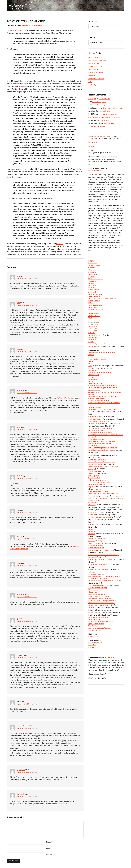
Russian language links (97, 588)
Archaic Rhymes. (95, 69)
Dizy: (90, 489)
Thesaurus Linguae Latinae (98, 452)
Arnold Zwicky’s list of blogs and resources (104, 371)
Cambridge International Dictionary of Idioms (105, 408)
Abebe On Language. (96, 57)
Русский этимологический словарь (102, 558)
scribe (19, 427)
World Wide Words (95, 514)
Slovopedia (92, 546)
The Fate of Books (95, 328)
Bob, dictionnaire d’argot (97, 460)
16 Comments (40, 26)
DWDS (91, 437)
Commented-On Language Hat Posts (102, 141)
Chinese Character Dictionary (99, 634)
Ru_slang (92, 583)
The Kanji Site (94, 639)
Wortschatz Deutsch (96, 433)
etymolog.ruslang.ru (96, 565)
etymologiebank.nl (95, 442)
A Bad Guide (93, 301)
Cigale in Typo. (94, 85)
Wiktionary (92, 381)
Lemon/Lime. (93, 76)
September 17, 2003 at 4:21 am (28, 478)
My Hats (91, 152)
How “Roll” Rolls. (95, 63)
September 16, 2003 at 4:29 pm (28, 305)
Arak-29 (91, 509)
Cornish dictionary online (97, 506)
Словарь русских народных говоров (102, 602)
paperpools (92, 296)
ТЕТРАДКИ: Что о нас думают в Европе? (104, 309)
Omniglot (92, 398)
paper (20, 86)
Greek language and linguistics (100, 529)
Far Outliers (93, 294)
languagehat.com (14, 6)
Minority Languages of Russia (99, 580)
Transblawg (93, 289)
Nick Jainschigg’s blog (96, 694)
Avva (90, 282)
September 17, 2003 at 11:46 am (29, 539)
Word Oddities (94, 676)
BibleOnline (93, 403)
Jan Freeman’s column (102, 679)
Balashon (92, 357)
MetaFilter (92, 277)
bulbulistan (92, 347)
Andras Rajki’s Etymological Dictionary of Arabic (106, 420)
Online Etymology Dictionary (99, 516)
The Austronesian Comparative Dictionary (104, 652)
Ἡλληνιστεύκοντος (95, 350)
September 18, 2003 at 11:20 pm (29, 704)
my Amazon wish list (96, 176)
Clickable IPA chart (95, 388)
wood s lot (92, 274)
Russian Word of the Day (98, 617)
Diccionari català (94, 479)
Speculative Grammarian (97, 674)
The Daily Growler (95, 272)
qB (18, 276)
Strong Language (95, 362)
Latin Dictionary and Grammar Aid (101, 450)
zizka (18, 303)
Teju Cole (111, 710)
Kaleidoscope (93, 269)
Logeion (92, 524)
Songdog (92, 267)
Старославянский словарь (98, 607)
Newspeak (60, 244)
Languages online (95, 669)
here (49, 629)
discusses (19, 30)
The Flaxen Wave (95, 306)
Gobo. (91, 82)
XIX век (91, 314)
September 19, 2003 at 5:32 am (28, 729)
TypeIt (91, 386)
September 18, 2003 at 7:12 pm (28, 658)
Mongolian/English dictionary (99, 642)
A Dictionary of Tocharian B (98, 632)
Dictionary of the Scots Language (101, 425)
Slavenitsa (92, 575)
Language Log (94, 337)
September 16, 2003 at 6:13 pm (28, 393)
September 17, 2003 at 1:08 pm (28, 566)
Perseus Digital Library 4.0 (98, 521)
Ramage (91, 699)
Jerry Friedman (94, 120)
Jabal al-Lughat (94, 342)
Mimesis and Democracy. (98, 79)
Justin (19, 537)
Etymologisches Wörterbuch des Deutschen (104, 435)
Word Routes (93, 352)
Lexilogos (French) (95, 469)
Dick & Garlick (94, 345)
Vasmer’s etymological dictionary (100, 585)
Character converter (96, 681)
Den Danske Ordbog (96, 445)
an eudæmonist (94, 279)
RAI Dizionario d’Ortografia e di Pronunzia (104, 484)
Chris (18, 563)
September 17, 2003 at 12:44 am (29, 430)
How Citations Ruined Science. (100, 60)
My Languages (94, 148)
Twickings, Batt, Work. (96, 66)
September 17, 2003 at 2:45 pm (28, 597)
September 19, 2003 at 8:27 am (28, 773)
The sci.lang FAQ (95, 396)
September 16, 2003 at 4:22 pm (28, 279)
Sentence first (93, 355)
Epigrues (92, 291)
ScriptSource (93, 401)
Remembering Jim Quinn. (98, 73)
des (18, 510)
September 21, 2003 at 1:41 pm (28, 797)
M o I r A (20, 476)
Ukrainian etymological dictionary (100, 625)
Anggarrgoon (93, 340)
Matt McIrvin (21, 794)
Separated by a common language (101, 359)
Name (48, 842)
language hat (21, 391)
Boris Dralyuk (93, 318)
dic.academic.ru (94, 553)
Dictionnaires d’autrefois (97, 472)
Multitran (92, 373)
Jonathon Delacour (23, 726)
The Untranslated (95, 326)
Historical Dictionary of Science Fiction (102, 671)
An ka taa (92, 657)
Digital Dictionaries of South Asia (100, 644)
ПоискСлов (93, 556)
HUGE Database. (107, 99)
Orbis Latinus (93, 543)
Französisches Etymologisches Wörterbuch (104, 474)
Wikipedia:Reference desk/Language (102, 393)
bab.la (91, 383)
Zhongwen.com (94, 637)
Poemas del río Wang (96, 304)
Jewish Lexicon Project (97, 405)
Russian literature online (97, 590)
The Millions (93, 331)
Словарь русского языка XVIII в (100, 612)
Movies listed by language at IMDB (101, 666)
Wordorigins (93, 391)
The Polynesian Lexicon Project (100, 654)
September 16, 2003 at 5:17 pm (28, 352)
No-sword (92, 284)
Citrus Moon (93, 697)
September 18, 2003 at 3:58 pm (28, 622)
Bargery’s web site (95, 661)
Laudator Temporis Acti (97, 321)
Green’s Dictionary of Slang (98, 378)
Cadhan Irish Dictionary (97, 499)
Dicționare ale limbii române (99, 494)
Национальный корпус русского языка (103, 593)
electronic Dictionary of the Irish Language (104, 497)
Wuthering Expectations (97, 316)
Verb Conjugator (94, 511)
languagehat (26, 26)
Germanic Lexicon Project (98, 423)
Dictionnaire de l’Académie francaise (102, 462)
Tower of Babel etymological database (102, 519)
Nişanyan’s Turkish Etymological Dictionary (104, 649)
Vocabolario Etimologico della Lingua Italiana (105, 482)
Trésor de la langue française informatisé (103, 457)
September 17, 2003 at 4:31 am (28, 512)
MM (18, 349)
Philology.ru (93, 570)
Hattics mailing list (95, 688)
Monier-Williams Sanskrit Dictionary (101, 647)
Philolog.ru (92, 573)
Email (48, 849)
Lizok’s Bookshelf (95, 299)
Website (49, 855)
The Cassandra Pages (97, 286)
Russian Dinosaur (95, 311)
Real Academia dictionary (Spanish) (101, 477)
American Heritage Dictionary (99, 376)
